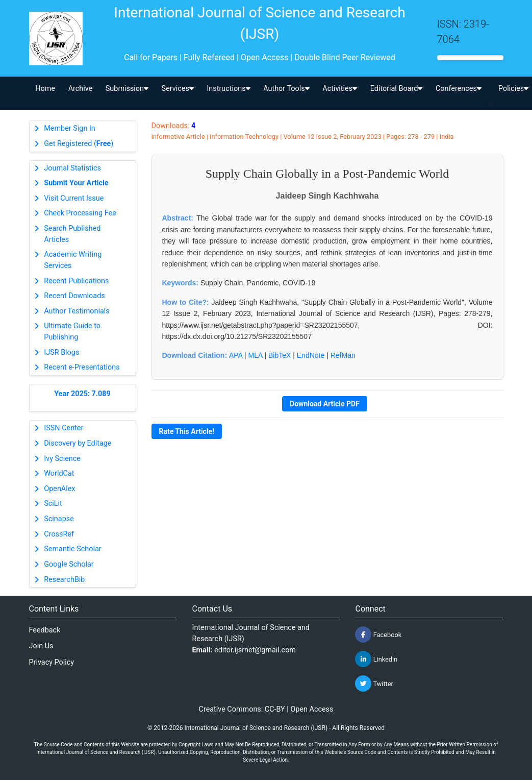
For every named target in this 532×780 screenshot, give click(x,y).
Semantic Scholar (72, 549)
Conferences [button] (459, 89)
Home (45, 89)
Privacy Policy (52, 662)
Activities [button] (340, 89)
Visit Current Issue (74, 198)
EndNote (311, 355)
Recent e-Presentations (82, 367)
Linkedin (376, 659)
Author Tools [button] (286, 89)
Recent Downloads (74, 296)
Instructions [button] (228, 89)
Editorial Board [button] (397, 89)
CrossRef (59, 534)
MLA (256, 355)
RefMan (343, 355)
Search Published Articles (72, 234)
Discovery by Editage (78, 443)
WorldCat (59, 473)
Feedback (45, 630)
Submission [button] (127, 89)
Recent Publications (76, 281)
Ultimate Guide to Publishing (72, 332)
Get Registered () (79, 144)
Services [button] (178, 89)
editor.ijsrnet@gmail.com (255, 650)
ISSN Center (64, 428)
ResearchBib (64, 580)
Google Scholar (69, 564)
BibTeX (280, 355)
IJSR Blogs (61, 352)
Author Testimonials (77, 311)
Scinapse (59, 519)
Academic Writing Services (73, 260)
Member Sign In (69, 128)
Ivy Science (62, 459)
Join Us (41, 646)
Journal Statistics (72, 168)
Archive (81, 89)
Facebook (378, 635)
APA (236, 355)
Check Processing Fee (80, 213)
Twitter (374, 684)
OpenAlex (59, 489)
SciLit (53, 504)
